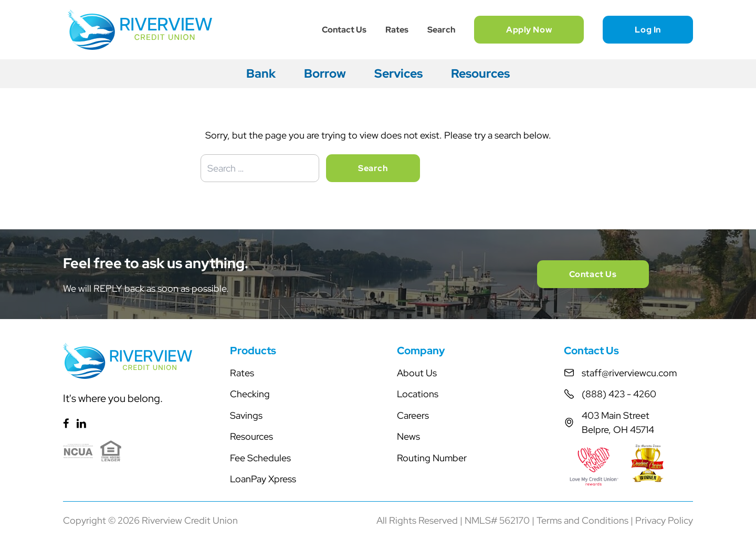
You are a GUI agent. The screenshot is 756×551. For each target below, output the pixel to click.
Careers (413, 415)
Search (441, 30)
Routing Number (432, 458)
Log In (648, 30)
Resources (480, 73)
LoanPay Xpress (263, 479)
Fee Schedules (260, 458)
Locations (418, 394)
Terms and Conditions (582, 520)
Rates (397, 30)
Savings (246, 415)
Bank (261, 73)
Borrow (325, 73)
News (408, 436)
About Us (417, 373)
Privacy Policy (664, 520)
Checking (250, 394)
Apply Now (529, 30)
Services (398, 73)
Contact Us (344, 30)
